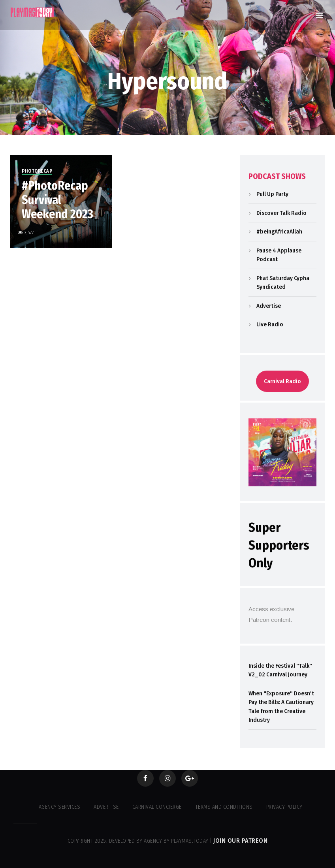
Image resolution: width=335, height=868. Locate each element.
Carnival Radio (282, 381)
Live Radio (270, 324)
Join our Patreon (240, 841)
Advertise (269, 306)
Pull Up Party (272, 194)
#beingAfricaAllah (279, 232)
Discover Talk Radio (281, 213)
